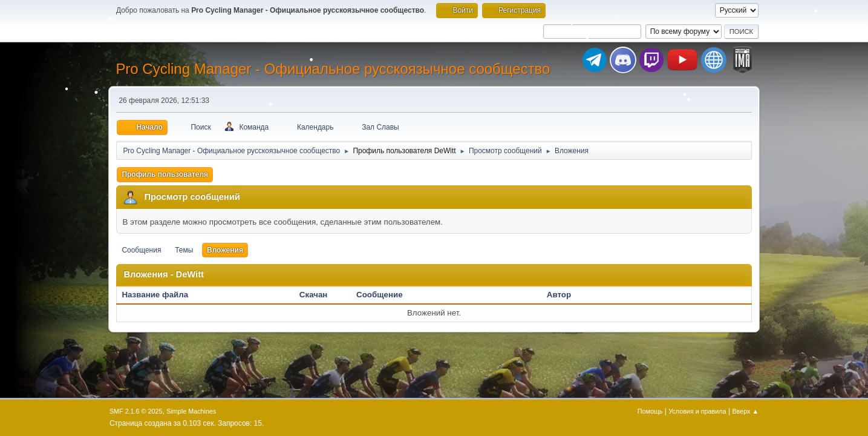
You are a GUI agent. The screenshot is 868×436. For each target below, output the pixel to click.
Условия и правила (697, 411)
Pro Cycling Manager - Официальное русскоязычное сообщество (333, 69)
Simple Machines (191, 411)
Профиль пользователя (165, 174)
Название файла (161, 295)
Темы (184, 250)
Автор (559, 295)
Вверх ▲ (745, 411)
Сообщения (141, 250)
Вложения (225, 250)
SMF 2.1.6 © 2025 (136, 411)
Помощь (650, 411)
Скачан (314, 295)
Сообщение (379, 295)
